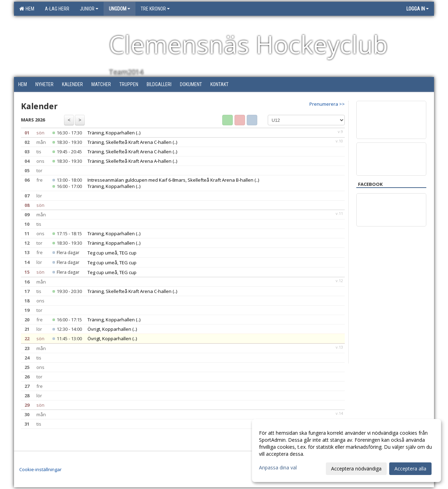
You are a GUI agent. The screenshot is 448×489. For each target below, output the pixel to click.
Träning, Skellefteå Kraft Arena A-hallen (129, 161)
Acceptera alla (410, 469)
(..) (138, 133)
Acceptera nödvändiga (356, 469)
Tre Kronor (155, 9)
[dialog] (346, 450)
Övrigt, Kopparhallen (109, 329)
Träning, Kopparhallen (111, 133)
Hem (27, 9)
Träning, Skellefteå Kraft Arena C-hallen (129, 142)
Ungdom (120, 9)
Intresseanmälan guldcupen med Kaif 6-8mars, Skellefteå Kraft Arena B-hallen (170, 180)
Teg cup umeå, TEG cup (112, 253)
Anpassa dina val (278, 468)
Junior (89, 9)
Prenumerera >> (327, 104)
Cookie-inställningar (40, 469)
